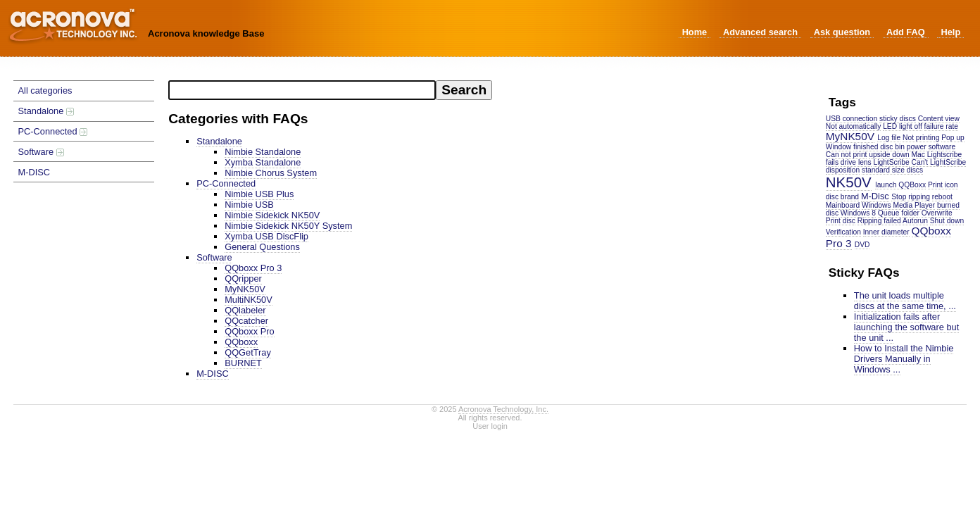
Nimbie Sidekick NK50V (272, 215)
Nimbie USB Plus (259, 194)
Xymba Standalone (263, 162)
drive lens (856, 162)
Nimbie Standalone (263, 152)
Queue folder (899, 213)
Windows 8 (858, 213)
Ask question (842, 32)
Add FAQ (906, 32)
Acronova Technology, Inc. (503, 409)
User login (490, 426)
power (917, 147)
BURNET (243, 363)
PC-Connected (53, 131)
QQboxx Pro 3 (253, 268)
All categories (45, 90)
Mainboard (843, 205)
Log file (889, 138)
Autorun (915, 221)
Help (950, 32)
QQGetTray (248, 352)
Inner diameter (886, 232)
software (942, 147)
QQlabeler (245, 310)
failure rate (941, 126)
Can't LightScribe (939, 162)
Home (695, 32)
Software (41, 152)
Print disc (841, 221)
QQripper (243, 278)
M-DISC (34, 172)
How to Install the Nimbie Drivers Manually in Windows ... (904, 359)
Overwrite (937, 213)
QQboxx (241, 342)
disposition (843, 170)
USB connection (852, 119)
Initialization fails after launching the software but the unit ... (906, 327)
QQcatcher (246, 321)
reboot (942, 197)
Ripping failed (879, 221)
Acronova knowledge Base (206, 33)
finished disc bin (879, 147)
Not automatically (854, 126)
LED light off (903, 126)
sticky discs (898, 119)
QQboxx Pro (249, 331)
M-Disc (875, 196)
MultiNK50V (249, 300)
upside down (889, 155)
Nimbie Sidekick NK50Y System (288, 226)
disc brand (842, 197)
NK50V (849, 182)
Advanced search (760, 32)
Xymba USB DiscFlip (266, 236)
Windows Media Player (898, 205)
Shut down (947, 221)
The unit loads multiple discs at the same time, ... (905, 301)
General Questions (262, 247)
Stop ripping (911, 197)
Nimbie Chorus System (271, 173)
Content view (939, 119)
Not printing (921, 138)
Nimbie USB (249, 205)
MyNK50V (850, 136)
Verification (843, 232)
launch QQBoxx (900, 185)
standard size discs (892, 170)
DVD (862, 245)
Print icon (943, 185)
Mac (918, 155)
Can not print (847, 155)
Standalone (46, 111)
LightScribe (892, 162)
